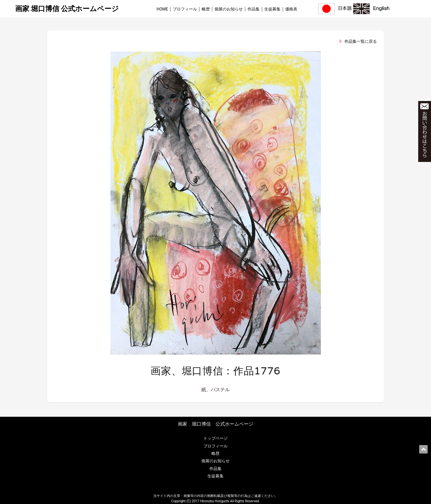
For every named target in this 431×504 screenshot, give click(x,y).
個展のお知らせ (229, 9)
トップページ (215, 438)
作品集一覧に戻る (361, 41)
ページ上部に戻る (423, 449)
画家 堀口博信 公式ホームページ (67, 9)
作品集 (254, 9)
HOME (162, 9)
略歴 (206, 9)
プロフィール (185, 9)
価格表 (291, 9)
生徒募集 (272, 9)
